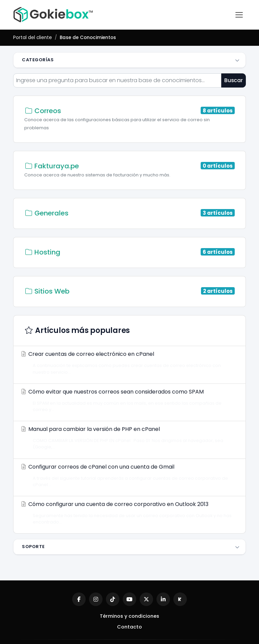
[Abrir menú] (239, 15)
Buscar (234, 80)
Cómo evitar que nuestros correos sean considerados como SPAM (127, 400)
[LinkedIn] (163, 599)
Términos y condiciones (129, 616)
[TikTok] (113, 599)
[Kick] (180, 599)
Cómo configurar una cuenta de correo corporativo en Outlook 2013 (127, 513)
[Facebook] (79, 599)
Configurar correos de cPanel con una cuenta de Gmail (127, 475)
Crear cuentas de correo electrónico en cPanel (127, 363)
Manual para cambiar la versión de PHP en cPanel (127, 438)
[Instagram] (96, 599)
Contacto (129, 627)
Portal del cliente (33, 38)
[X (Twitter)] (146, 599)
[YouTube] (129, 599)
